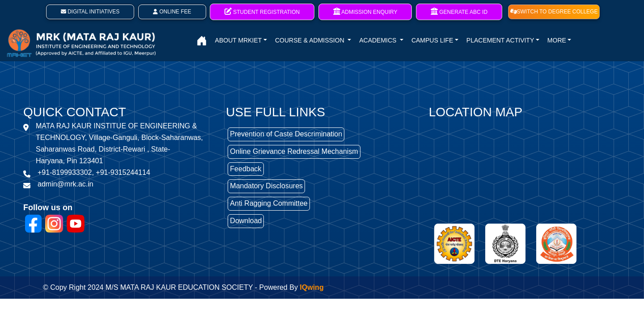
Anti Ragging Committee (269, 203)
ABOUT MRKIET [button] (239, 40)
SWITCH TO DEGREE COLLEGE (554, 12)
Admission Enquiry (365, 11)
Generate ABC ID (459, 11)
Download (246, 221)
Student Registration (262, 11)
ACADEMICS (379, 40)
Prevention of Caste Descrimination (286, 134)
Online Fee (172, 12)
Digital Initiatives (90, 12)
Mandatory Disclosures (266, 186)
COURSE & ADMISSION (311, 40)
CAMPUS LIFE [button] (432, 40)
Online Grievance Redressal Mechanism (294, 151)
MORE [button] (557, 40)
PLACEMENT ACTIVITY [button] (500, 40)
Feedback (246, 169)
